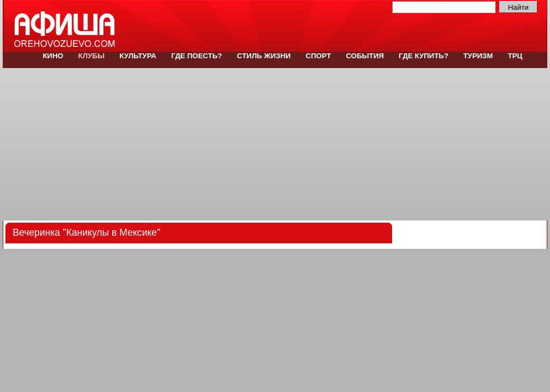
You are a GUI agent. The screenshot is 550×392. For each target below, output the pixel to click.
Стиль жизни (264, 56)
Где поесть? (197, 56)
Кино (53, 56)
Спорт (319, 56)
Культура (138, 56)
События (365, 56)
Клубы (91, 56)
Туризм (478, 56)
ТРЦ (514, 56)
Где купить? (424, 56)
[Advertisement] (275, 144)
